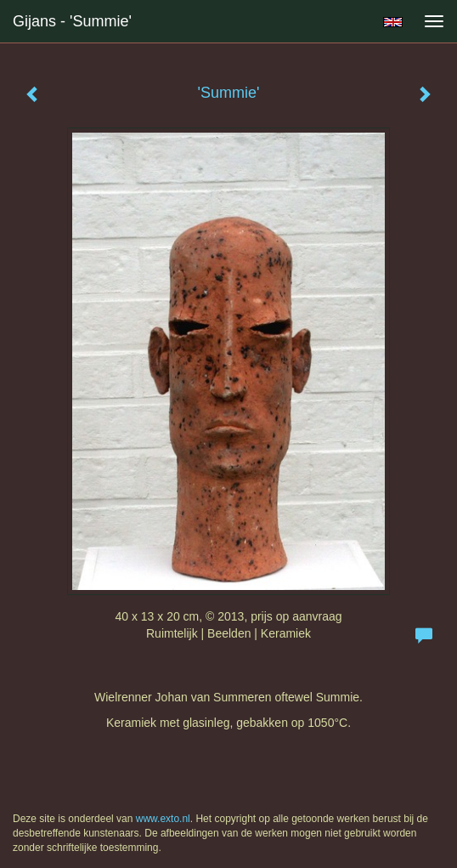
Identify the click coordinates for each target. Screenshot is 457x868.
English (393, 22)
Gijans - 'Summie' (72, 21)
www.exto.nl (163, 819)
